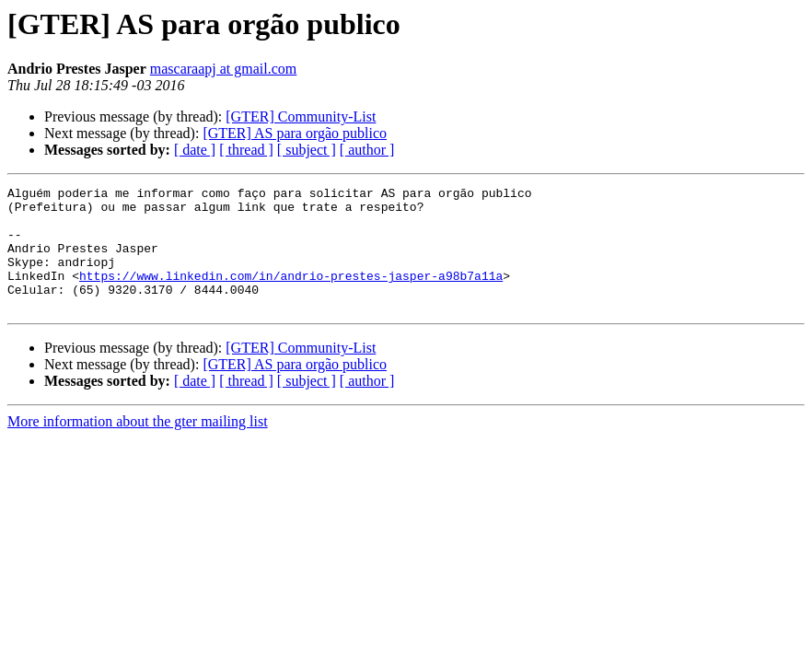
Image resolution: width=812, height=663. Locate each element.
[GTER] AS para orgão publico (295, 133)
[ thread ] (246, 150)
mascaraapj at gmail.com (223, 69)
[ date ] (195, 150)
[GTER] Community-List (301, 116)
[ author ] (367, 150)
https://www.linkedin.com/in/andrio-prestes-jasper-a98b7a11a (291, 295)
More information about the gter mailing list (138, 446)
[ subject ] (307, 150)
